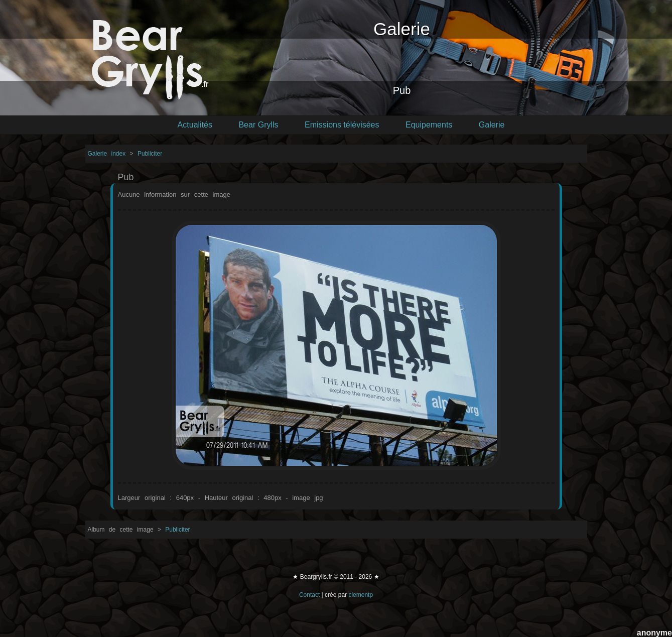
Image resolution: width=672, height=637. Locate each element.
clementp (361, 595)
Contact (309, 595)
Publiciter (150, 154)
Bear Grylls (258, 125)
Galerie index (109, 154)
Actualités (195, 125)
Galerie (492, 125)
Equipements (429, 125)
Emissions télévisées (342, 125)
